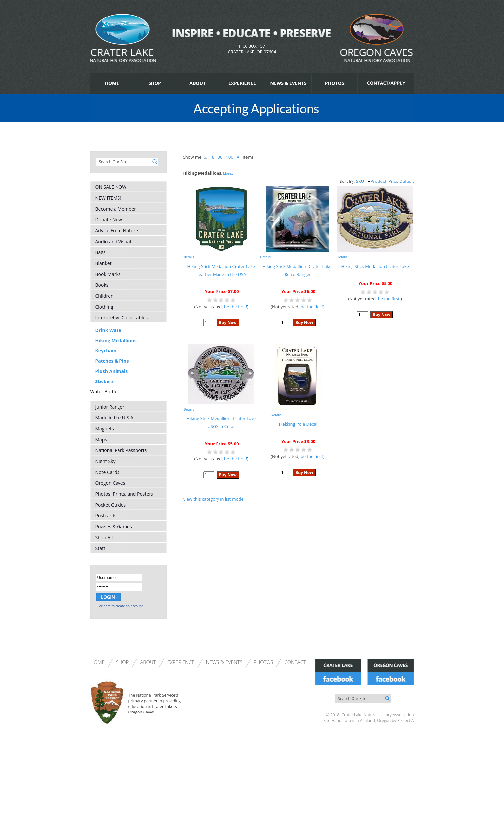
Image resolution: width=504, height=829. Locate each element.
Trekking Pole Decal (298, 424)
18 (212, 157)
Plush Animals (112, 371)
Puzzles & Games (114, 527)
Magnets (105, 429)
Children (104, 296)
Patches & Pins (112, 361)
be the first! (235, 307)
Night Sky (105, 461)
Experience (181, 662)
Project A (405, 721)
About (148, 662)
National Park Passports (121, 450)
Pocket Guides (111, 505)
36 (220, 157)
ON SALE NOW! (112, 187)
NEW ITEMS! (108, 198)
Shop (122, 662)
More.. (228, 173)
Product (377, 181)
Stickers (105, 381)
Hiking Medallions (116, 340)
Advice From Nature (117, 231)
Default (407, 181)
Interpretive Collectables (122, 318)
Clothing (104, 307)
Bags (101, 252)
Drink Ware (108, 330)
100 (230, 157)
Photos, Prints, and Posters (124, 494)
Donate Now (109, 220)
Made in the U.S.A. (115, 418)
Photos (264, 662)
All (239, 157)
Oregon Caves (110, 483)
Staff (100, 548)
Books (102, 285)
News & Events (224, 662)
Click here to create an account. (120, 606)
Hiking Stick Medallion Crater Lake (375, 266)
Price (393, 181)
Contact (295, 662)
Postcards (106, 516)
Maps (101, 439)
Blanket (103, 263)
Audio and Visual (113, 241)
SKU (360, 181)
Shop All (104, 537)
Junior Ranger (110, 407)
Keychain (106, 351)
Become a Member (116, 209)
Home (98, 662)
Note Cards (107, 472)
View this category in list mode (213, 499)
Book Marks (108, 274)
